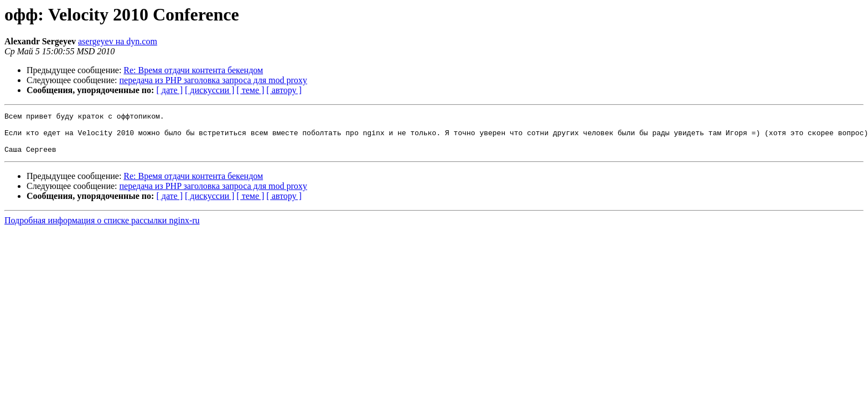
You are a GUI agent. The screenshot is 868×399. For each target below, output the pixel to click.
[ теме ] (250, 90)
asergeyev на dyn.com (118, 41)
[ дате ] (169, 90)
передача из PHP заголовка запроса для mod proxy (213, 80)
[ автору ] (284, 90)
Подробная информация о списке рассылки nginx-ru (102, 229)
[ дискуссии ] (210, 90)
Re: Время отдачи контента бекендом (193, 70)
